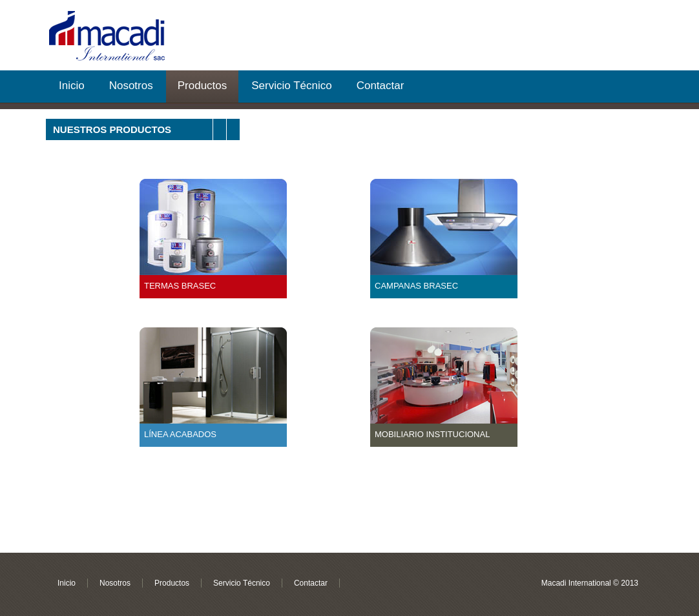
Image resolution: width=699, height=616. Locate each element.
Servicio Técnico (291, 86)
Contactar (381, 86)
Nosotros (131, 86)
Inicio (72, 86)
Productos (203, 86)
